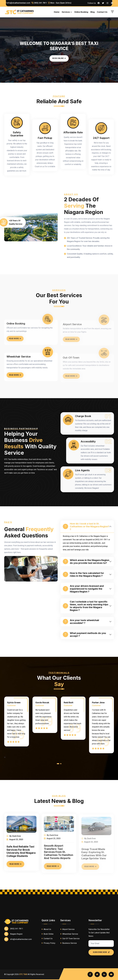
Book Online (59, 58)
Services (66, 12)
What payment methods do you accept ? (84, 635)
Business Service (69, 943)
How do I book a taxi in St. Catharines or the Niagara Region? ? (86, 526)
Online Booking (81, 12)
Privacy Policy (48, 943)
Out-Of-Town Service (70, 939)
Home (57, 12)
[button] (58, 764)
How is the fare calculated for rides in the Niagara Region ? (83, 574)
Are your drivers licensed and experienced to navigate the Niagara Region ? (83, 589)
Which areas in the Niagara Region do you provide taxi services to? (86, 562)
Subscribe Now (101, 952)
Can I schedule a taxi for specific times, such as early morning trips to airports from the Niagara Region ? (86, 606)
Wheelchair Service (69, 934)
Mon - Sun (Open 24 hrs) (60, 3)
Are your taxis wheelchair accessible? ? (81, 622)
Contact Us (102, 12)
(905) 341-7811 (39, 3)
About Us (46, 929)
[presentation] (5, 757)
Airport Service (67, 929)
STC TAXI (23, 974)
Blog (93, 12)
